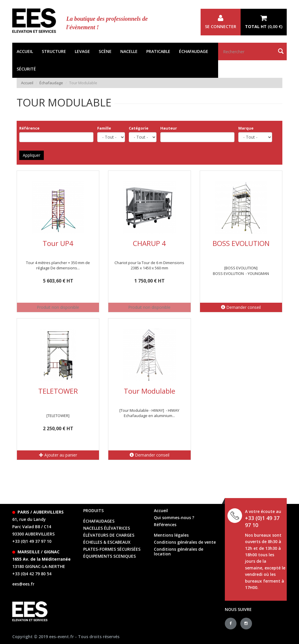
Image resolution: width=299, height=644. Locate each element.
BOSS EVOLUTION (241, 243)
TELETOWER (58, 391)
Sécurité (26, 69)
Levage (82, 51)
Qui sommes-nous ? (174, 518)
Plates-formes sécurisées (112, 549)
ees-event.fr (61, 637)
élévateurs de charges (109, 535)
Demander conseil (241, 307)
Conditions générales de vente (185, 542)
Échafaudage (194, 51)
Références (165, 525)
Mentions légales (171, 535)
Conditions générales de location (179, 551)
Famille (104, 128)
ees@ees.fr (23, 584)
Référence (29, 128)
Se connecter (221, 22)
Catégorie (139, 128)
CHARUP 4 (149, 243)
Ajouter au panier (58, 455)
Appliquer (32, 155)
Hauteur (169, 128)
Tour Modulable (149, 391)
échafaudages (99, 521)
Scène (105, 51)
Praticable (158, 51)
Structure (54, 51)
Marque (246, 128)
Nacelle (129, 51)
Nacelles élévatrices (107, 528)
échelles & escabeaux (107, 542)
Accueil (25, 51)
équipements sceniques (109, 556)
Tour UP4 (58, 243)
